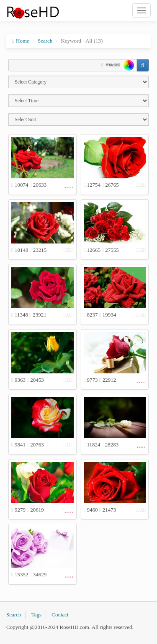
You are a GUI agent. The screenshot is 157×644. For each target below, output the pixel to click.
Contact (60, 615)
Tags (36, 615)
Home (23, 41)
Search (45, 41)
